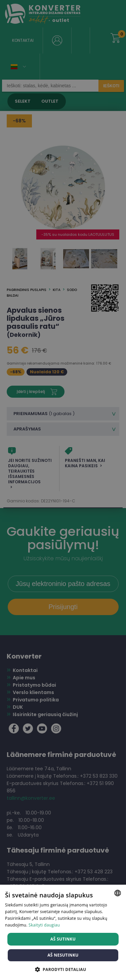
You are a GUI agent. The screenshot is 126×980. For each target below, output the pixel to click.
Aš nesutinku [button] (63, 955)
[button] (63, 969)
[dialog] (63, 490)
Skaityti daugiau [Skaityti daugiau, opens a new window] (44, 925)
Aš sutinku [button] (63, 939)
